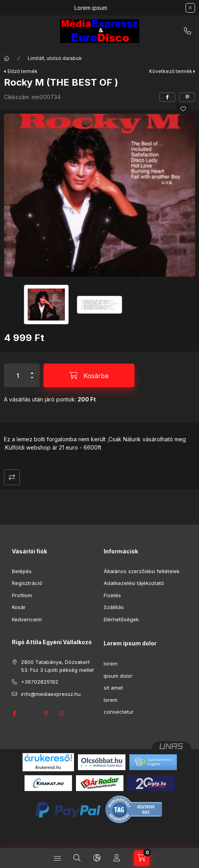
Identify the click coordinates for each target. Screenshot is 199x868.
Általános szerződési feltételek (142, 571)
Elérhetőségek (121, 619)
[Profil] (117, 858)
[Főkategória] (7, 58)
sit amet (113, 688)
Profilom (22, 595)
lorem (111, 664)
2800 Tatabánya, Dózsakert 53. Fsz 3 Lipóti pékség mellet (57, 666)
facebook (14, 714)
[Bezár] (190, 8)
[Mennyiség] (18, 375)
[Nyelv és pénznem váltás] (97, 858)
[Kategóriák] (57, 858)
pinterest (46, 714)
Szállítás (114, 607)
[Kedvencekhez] (183, 109)
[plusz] (32, 370)
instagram (62, 714)
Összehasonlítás (12, 477)
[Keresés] (77, 858)
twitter (30, 714)
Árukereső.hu (48, 767)
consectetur (119, 712)
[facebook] (167, 97)
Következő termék (171, 71)
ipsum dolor (118, 676)
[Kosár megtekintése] (142, 858)
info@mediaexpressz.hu (51, 694)
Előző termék (23, 71)
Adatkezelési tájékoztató (134, 583)
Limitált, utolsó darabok (55, 58)
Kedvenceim (27, 619)
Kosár (19, 607)
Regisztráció (27, 583)
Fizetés (112, 595)
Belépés (22, 571)
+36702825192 (188, 31)
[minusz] (32, 381)
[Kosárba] (89, 375)
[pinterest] (187, 97)
